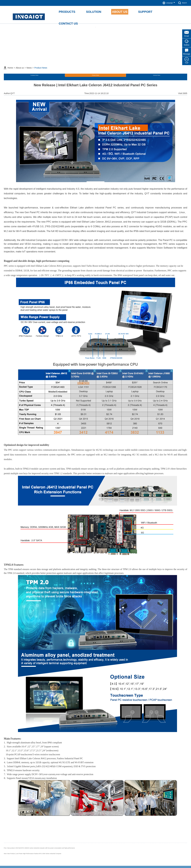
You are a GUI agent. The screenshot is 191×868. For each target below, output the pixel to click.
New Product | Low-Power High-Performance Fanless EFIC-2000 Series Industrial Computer (49, 850)
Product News (41, 64)
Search (182, 3)
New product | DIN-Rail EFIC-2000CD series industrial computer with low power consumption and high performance (59, 844)
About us (20, 64)
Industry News (62, 73)
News (29, 64)
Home (10, 64)
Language (166, 3)
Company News (16, 73)
